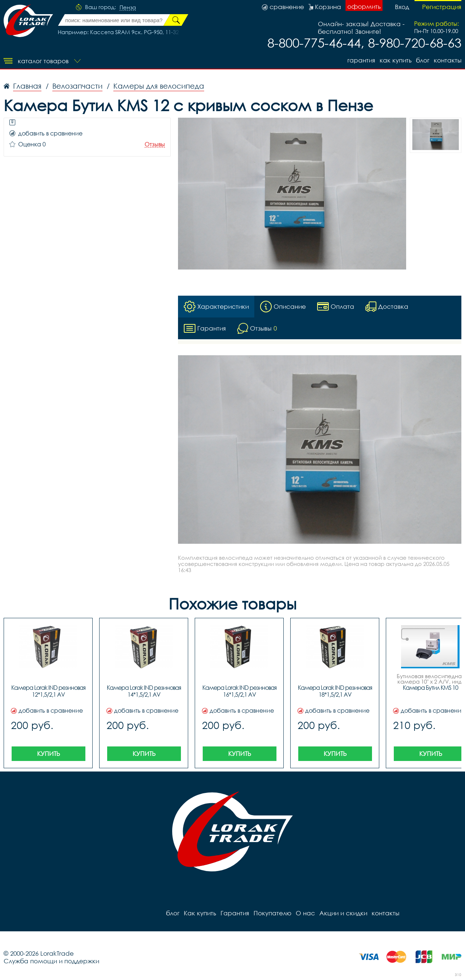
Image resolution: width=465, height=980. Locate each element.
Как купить (396, 60)
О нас (305, 913)
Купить (48, 754)
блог (423, 60)
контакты (448, 60)
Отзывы (155, 144)
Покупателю (272, 913)
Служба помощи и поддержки (51, 961)
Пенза (128, 8)
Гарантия (361, 60)
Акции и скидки (343, 913)
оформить (364, 6)
